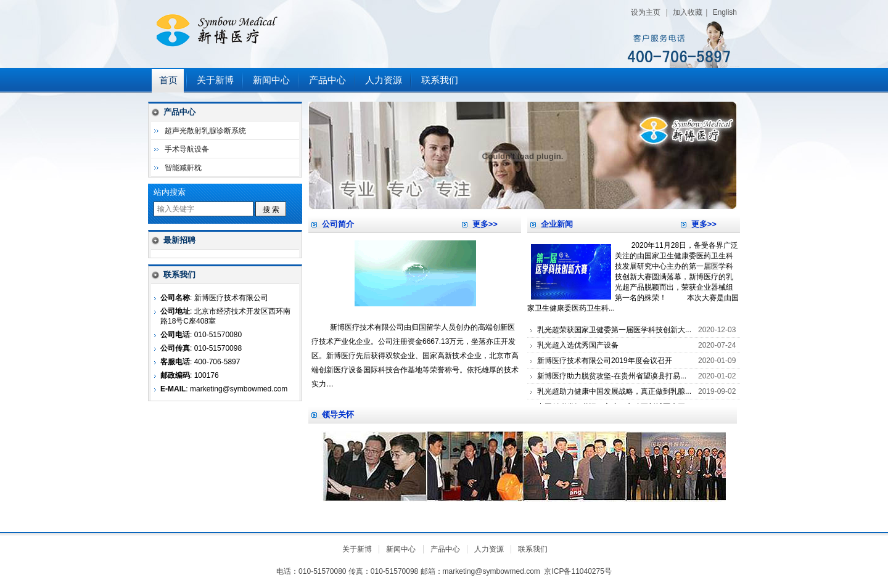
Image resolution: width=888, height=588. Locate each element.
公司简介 (338, 224)
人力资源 (384, 80)
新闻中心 (271, 80)
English (725, 12)
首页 (168, 80)
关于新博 (215, 80)
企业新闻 (557, 224)
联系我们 (440, 80)
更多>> (485, 224)
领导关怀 (338, 414)
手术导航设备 (187, 149)
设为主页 (646, 12)
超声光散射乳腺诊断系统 (205, 131)
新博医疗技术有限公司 (302, 34)
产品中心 (327, 80)
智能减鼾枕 (183, 168)
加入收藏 (688, 12)
